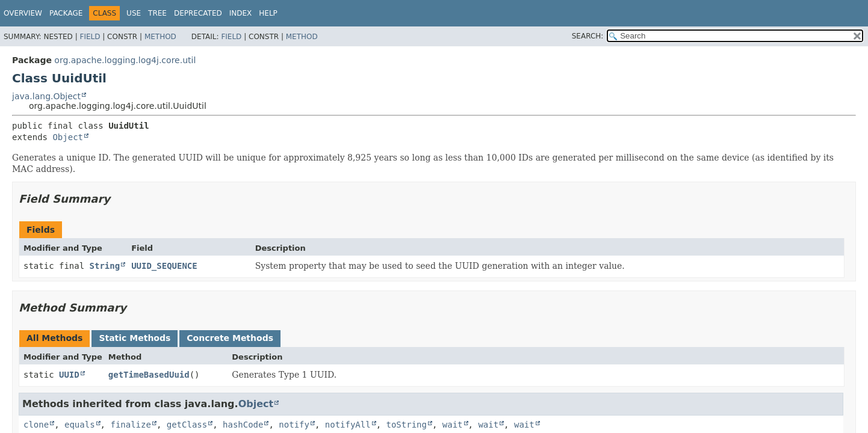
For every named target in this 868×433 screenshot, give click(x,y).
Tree (157, 13)
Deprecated (198, 13)
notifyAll (348, 425)
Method (160, 37)
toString (407, 425)
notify (294, 425)
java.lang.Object (46, 96)
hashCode (243, 425)
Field (90, 37)
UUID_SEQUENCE (164, 266)
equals (80, 425)
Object (68, 137)
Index (241, 13)
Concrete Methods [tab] (230, 338)
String (105, 266)
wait (453, 425)
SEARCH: (588, 36)
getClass (187, 425)
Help (268, 13)
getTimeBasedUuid (149, 375)
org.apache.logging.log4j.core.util (125, 60)
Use (134, 13)
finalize (130, 425)
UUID (69, 375)
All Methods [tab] (54, 338)
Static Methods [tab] (135, 338)
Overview (23, 13)
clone (36, 425)
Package (66, 13)
